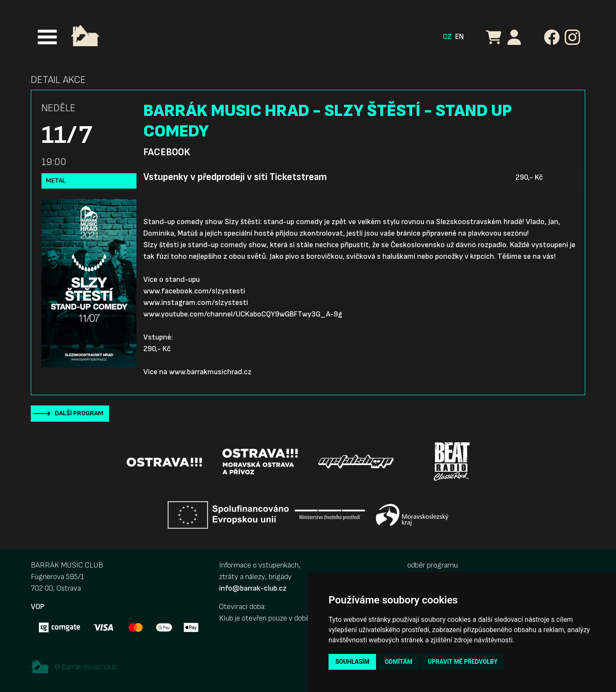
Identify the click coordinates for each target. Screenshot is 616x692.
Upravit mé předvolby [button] (463, 662)
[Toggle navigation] (47, 37)
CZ (447, 37)
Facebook (167, 152)
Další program (79, 413)
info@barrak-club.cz (253, 588)
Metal (56, 181)
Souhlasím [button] (352, 662)
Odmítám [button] (398, 662)
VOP (37, 607)
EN (459, 37)
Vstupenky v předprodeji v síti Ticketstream (235, 177)
